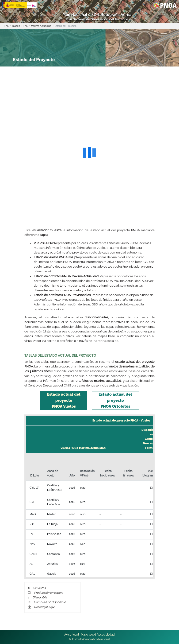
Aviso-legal (72, 635)
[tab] (64, 400)
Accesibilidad (106, 635)
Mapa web (88, 635)
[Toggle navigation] (8, 17)
